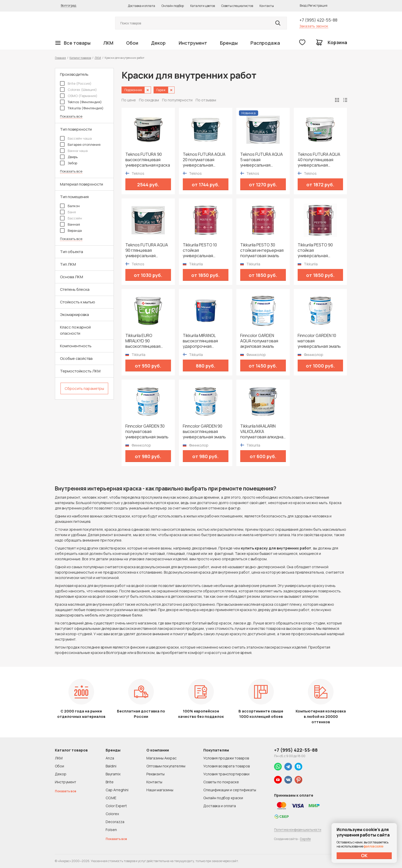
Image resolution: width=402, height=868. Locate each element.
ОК (364, 855)
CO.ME (111, 798)
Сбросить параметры (84, 388)
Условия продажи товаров (226, 758)
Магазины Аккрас (162, 758)
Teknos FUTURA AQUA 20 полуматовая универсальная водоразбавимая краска (204, 160)
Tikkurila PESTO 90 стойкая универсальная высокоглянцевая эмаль (315, 250)
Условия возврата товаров (227, 766)
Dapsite (305, 839)
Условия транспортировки (226, 774)
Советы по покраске (221, 782)
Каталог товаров (80, 58)
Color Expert (116, 806)
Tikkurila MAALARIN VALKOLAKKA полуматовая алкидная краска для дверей (263, 432)
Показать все (71, 116)
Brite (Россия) (76, 83)
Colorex (112, 814)
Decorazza (115, 822)
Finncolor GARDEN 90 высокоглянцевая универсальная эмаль (204, 432)
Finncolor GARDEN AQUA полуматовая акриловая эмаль (259, 341)
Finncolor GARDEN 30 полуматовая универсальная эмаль (147, 432)
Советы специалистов (237, 6)
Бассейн (71, 218)
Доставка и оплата (142, 6)
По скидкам (149, 100)
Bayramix (113, 774)
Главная (60, 58)
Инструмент (193, 43)
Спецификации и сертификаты (230, 790)
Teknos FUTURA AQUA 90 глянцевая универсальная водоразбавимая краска (147, 250)
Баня (68, 212)
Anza (110, 758)
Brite (110, 782)
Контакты (267, 6)
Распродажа (265, 43)
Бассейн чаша (76, 138)
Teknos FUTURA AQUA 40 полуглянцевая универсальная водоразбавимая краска (319, 160)
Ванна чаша (74, 151)
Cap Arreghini (117, 790)
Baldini (111, 766)
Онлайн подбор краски (223, 798)
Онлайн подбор (173, 6)
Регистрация (318, 6)
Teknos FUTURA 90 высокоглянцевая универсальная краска (148, 160)
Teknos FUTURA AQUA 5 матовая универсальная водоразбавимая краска (262, 160)
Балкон (70, 206)
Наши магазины (160, 790)
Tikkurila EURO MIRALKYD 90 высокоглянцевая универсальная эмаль (147, 341)
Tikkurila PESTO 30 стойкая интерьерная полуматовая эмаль (262, 250)
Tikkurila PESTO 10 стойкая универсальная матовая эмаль (200, 250)
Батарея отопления (80, 144)
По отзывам (206, 100)
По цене (129, 100)
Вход (303, 6)
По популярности (177, 100)
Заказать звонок (314, 26)
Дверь (69, 157)
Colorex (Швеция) (78, 90)
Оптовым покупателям (166, 766)
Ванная (70, 224)
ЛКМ (108, 43)
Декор (158, 43)
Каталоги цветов (203, 6)
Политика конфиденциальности (298, 830)
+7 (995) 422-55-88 (318, 20)
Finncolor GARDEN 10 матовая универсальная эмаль (319, 341)
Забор (69, 163)
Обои (132, 43)
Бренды (229, 43)
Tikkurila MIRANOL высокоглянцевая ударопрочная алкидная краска (200, 341)
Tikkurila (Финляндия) (82, 108)
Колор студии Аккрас (79, 23)
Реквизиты (155, 774)
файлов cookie (374, 846)
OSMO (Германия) (79, 96)
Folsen (111, 830)
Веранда (71, 230)
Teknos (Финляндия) (81, 102)
